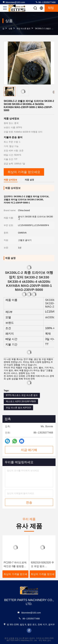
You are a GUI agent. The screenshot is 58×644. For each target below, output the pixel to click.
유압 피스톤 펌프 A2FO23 (18, 408)
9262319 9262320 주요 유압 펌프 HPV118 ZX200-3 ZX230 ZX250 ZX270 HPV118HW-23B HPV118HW (43, 565)
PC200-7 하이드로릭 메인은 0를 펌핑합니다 (15, 565)
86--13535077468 (45, 2)
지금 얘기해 (29, 450)
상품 (10, 29)
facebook (29, 631)
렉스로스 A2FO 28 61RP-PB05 (21, 401)
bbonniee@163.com (14, 2)
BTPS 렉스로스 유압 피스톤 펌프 (22, 395)
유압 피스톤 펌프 (24, 29)
